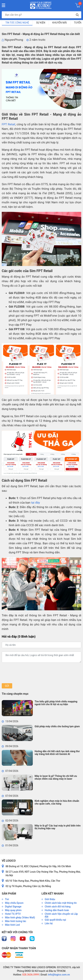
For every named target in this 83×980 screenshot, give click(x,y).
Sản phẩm (9, 894)
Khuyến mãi (60, 23)
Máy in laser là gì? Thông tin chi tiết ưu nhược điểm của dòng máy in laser (56, 777)
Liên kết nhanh (52, 894)
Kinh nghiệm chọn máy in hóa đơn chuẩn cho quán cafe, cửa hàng (57, 802)
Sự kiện (41, 23)
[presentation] (28, 673)
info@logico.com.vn (59, 975)
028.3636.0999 (30, 975)
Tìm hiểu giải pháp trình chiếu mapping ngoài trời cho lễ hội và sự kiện (56, 703)
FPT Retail (8, 124)
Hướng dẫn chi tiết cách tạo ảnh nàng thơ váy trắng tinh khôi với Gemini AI (57, 753)
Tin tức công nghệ (17, 23)
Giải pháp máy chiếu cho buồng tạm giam (57, 726)
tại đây (35, 503)
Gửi (7, 686)
